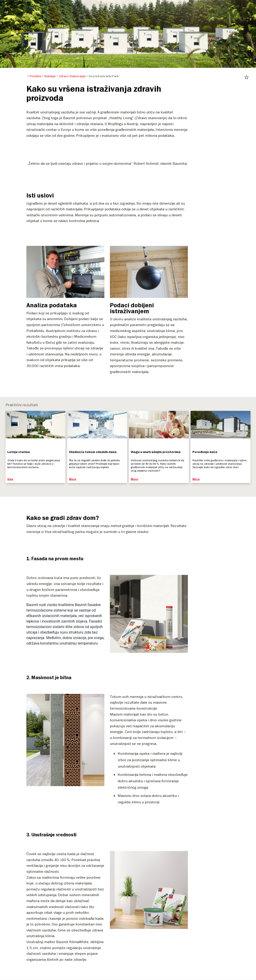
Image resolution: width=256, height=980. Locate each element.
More (73, 479)
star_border (247, 77)
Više (10, 479)
